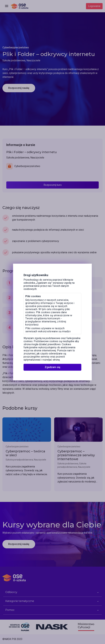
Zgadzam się (52, 367)
